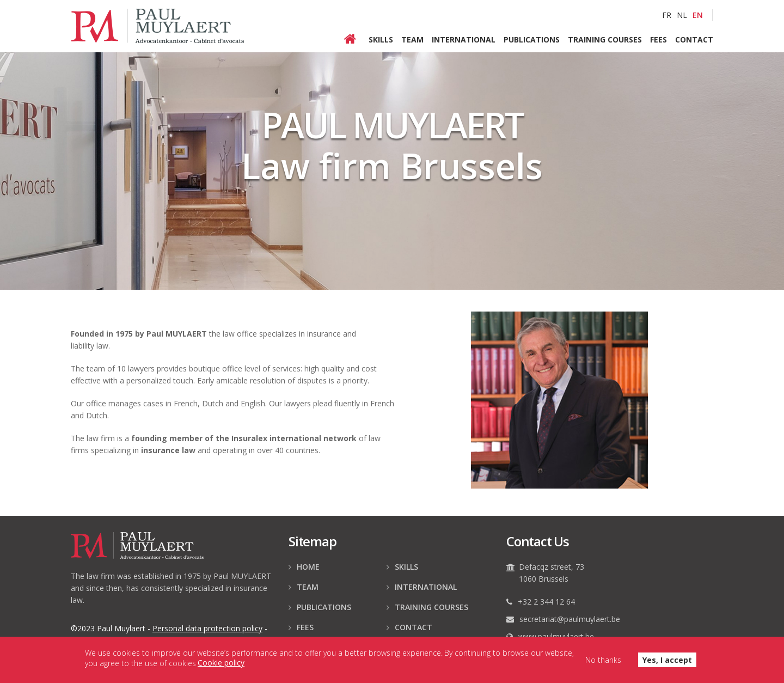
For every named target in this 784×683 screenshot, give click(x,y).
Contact (694, 39)
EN (698, 15)
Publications (532, 39)
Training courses (605, 39)
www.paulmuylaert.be (556, 636)
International (464, 39)
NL (682, 15)
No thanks (603, 663)
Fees (659, 39)
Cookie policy (221, 665)
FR (667, 15)
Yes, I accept (667, 663)
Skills (381, 39)
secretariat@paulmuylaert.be (570, 619)
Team (412, 39)
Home (356, 40)
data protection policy (207, 628)
